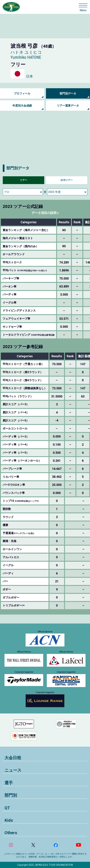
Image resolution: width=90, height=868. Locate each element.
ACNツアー (67, 180)
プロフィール (22, 93)
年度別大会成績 (22, 106)
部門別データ (68, 93)
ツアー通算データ (68, 106)
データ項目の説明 (44, 213)
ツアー (23, 180)
